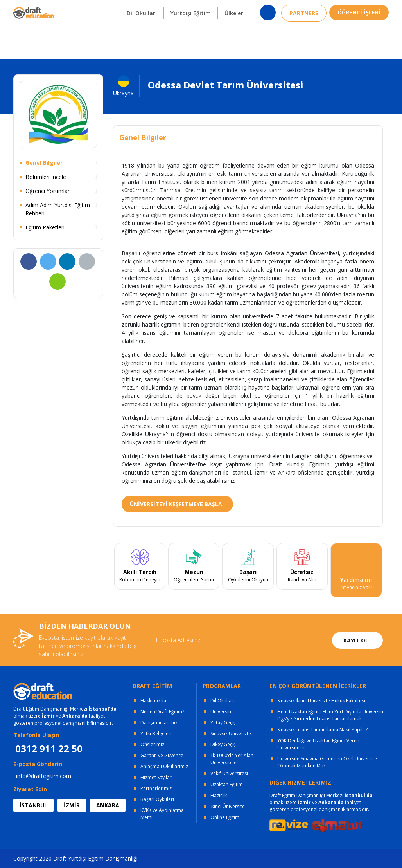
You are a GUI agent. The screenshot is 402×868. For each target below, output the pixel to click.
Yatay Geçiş (223, 723)
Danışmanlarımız (159, 723)
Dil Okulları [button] (142, 39)
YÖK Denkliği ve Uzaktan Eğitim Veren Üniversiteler (318, 744)
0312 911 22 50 (369, 10)
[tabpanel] (140, 570)
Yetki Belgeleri (156, 734)
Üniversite (222, 712)
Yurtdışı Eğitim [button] (191, 39)
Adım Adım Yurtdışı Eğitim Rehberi (58, 209)
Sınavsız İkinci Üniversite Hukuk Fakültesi (321, 701)
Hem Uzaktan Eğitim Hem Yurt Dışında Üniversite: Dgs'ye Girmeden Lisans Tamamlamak (332, 715)
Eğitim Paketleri (45, 227)
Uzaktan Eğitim (227, 784)
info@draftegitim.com (44, 776)
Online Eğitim (225, 817)
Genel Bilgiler (44, 163)
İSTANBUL (33, 805)
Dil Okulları (223, 701)
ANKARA (108, 805)
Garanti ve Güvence (162, 755)
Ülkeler (234, 39)
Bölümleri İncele (46, 177)
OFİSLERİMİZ (77, 8)
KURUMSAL (124, 8)
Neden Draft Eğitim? (162, 712)
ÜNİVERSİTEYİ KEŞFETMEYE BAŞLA (176, 504)
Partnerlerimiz (156, 788)
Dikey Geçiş (223, 744)
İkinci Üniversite (228, 806)
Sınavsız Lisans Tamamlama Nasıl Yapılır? (322, 730)
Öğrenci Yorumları (48, 191)
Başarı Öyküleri (157, 799)
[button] (253, 35)
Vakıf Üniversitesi (229, 773)
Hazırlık (219, 795)
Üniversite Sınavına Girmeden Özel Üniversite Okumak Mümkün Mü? (327, 762)
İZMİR (72, 805)
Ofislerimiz (152, 744)
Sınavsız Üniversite (231, 734)
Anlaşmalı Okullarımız (164, 766)
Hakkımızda (153, 701)
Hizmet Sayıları (157, 777)
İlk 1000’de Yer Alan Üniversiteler (232, 759)
